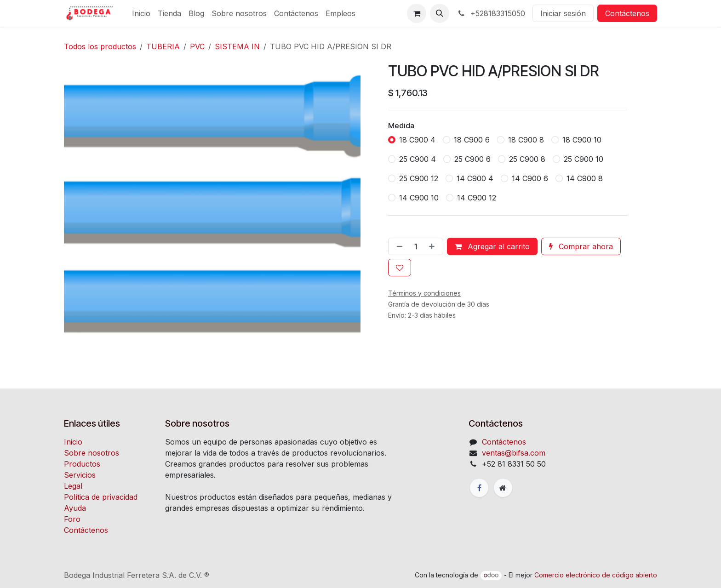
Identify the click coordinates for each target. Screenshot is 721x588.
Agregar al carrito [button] (492, 246)
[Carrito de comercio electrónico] (417, 13)
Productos (82, 464)
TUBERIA (163, 46)
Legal (73, 486)
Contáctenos (627, 13)
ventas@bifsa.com (514, 453)
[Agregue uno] (434, 246)
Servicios (80, 475)
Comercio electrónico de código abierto (596, 575)
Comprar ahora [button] (581, 246)
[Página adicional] (503, 488)
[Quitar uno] (398, 246)
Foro (72, 519)
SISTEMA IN (237, 46)
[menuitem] (141, 13)
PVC (197, 46)
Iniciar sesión (563, 13)
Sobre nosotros (92, 453)
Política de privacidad (101, 497)
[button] (440, 13)
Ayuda (75, 508)
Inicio (73, 442)
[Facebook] (479, 488)
